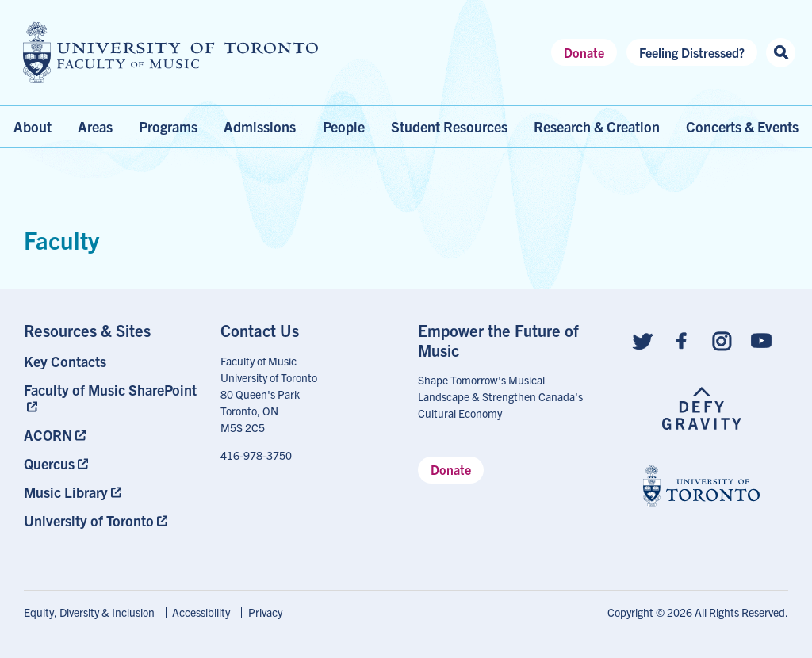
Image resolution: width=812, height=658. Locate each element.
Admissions (260, 126)
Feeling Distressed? (692, 52)
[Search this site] (781, 53)
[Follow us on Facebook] (682, 340)
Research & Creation (597, 126)
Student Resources (449, 126)
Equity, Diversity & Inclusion (89, 612)
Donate (584, 52)
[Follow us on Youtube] (761, 340)
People (344, 126)
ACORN (48, 435)
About (33, 126)
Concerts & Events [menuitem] (742, 126)
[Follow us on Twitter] (642, 340)
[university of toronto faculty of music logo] (170, 53)
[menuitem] (111, 361)
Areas (95, 126)
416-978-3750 (256, 455)
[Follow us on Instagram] (722, 340)
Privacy (265, 612)
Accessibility (201, 612)
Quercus (49, 463)
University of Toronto (89, 520)
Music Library (66, 492)
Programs (168, 126)
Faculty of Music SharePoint (110, 390)
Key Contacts (65, 361)
